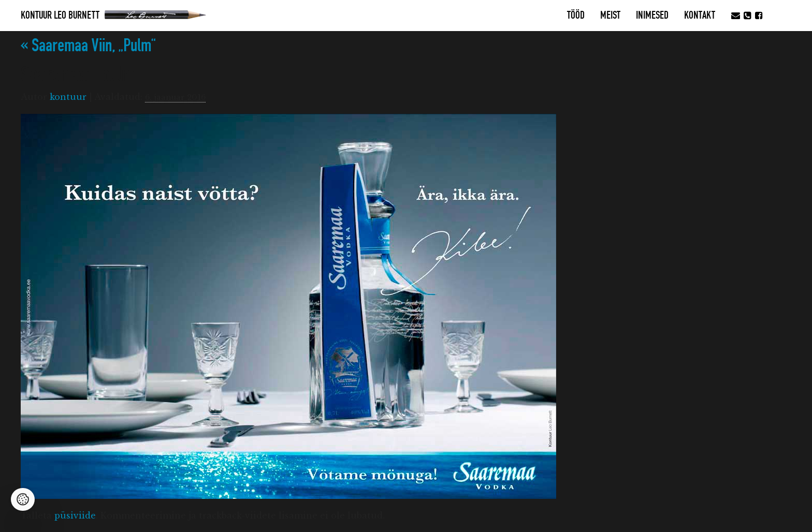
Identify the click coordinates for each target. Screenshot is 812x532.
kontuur (68, 97)
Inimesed (652, 16)
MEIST (610, 16)
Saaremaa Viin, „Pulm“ (88, 46)
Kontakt (700, 16)
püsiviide (75, 515)
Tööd (576, 16)
